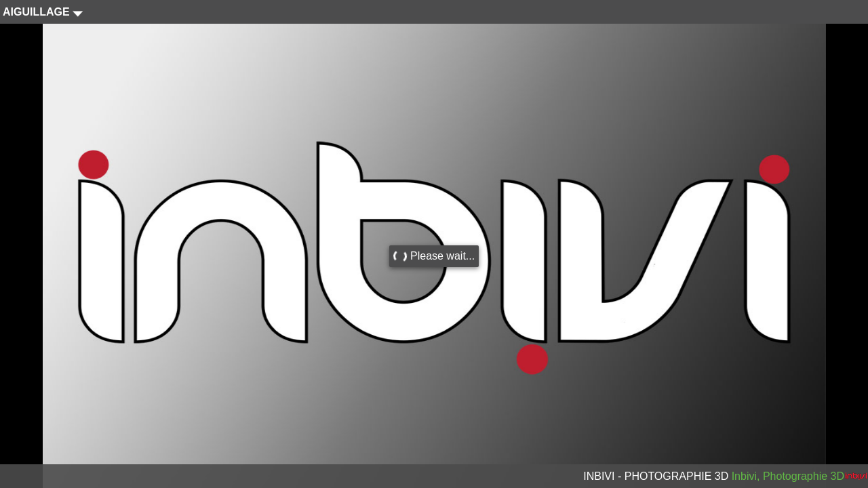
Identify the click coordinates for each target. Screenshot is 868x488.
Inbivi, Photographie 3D (788, 476)
